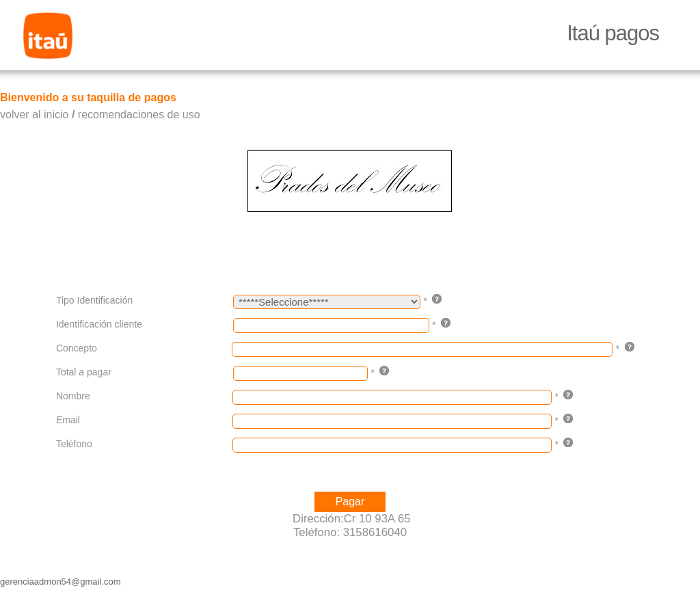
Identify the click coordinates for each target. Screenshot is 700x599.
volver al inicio (34, 115)
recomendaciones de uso (139, 115)
